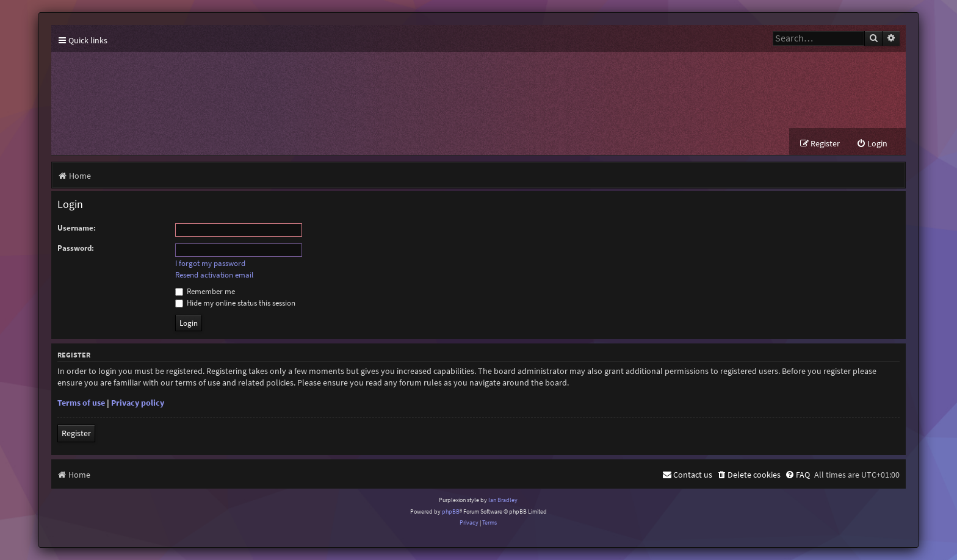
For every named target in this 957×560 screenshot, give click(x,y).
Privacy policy (138, 403)
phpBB (451, 512)
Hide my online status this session (235, 303)
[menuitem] (872, 144)
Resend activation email (214, 275)
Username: (77, 228)
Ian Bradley (503, 500)
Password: (76, 248)
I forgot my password (210, 264)
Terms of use (81, 403)
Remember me (205, 291)
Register (76, 433)
